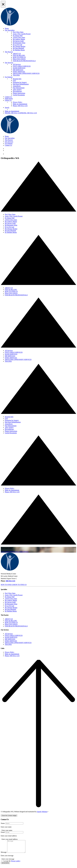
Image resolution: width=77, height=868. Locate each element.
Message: (4, 855)
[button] (21, 113)
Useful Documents (19, 95)
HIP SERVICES (18, 70)
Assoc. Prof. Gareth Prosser (22, 34)
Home (7, 28)
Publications (9, 99)
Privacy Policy (18, 102)
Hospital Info (17, 79)
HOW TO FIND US (19, 57)
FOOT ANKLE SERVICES (22, 66)
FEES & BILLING (19, 55)
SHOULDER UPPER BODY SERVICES (26, 73)
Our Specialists (10, 30)
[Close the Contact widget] (9, 816)
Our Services (9, 63)
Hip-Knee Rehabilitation (21, 84)
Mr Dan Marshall (18, 48)
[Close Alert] (3, 4)
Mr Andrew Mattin (19, 39)
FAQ (14, 81)
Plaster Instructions (19, 93)
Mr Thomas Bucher (19, 46)
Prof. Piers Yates (18, 32)
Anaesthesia (17, 86)
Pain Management (19, 88)
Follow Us (8, 100)
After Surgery (17, 90)
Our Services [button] (9, 142)
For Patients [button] (9, 143)
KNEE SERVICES (19, 72)
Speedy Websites (42, 812)
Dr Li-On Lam (17, 45)
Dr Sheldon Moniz (19, 50)
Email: (3, 832)
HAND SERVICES (19, 68)
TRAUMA (16, 75)
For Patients (9, 77)
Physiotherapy (17, 91)
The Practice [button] (9, 140)
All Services (17, 64)
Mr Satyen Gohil (18, 41)
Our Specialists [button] (10, 138)
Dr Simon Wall (18, 36)
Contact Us (8, 97)
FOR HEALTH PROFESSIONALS (24, 61)
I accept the (12, 863)
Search (7, 108)
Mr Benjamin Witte (19, 43)
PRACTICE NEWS (19, 59)
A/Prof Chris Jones (19, 37)
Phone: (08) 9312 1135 (20, 106)
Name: (3, 823)
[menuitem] (43, 41)
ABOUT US (17, 54)
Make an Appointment (20, 104)
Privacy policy (16, 863)
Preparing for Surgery (20, 82)
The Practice (9, 52)
